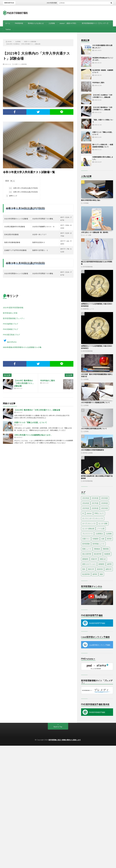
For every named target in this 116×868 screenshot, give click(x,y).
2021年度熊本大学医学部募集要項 (92, 450)
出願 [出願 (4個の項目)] (103, 539)
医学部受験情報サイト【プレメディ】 (95, 23)
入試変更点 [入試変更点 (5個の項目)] (99, 534)
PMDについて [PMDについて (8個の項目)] (99, 513)
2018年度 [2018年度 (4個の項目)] (104, 503)
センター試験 (87, 235)
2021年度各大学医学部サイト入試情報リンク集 (22, 347)
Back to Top (58, 727)
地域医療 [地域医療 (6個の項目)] (107, 554)
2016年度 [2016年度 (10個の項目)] (86, 503)
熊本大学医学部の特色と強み (91, 200)
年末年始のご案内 (48, 380)
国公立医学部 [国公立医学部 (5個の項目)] (87, 554)
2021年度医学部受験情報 (13, 308)
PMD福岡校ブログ (11, 324)
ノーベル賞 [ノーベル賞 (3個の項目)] (101, 529)
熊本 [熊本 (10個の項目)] (84, 569)
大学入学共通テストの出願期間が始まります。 (33, 435)
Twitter (8, 29)
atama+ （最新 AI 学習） (68, 23)
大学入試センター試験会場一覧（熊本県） (95, 232)
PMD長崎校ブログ (11, 329)
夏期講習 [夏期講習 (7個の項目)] (85, 559)
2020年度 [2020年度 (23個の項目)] (95, 508)
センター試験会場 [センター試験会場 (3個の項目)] (88, 529)
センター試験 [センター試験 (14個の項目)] (103, 523)
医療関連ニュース (88, 309)
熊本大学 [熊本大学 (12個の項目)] (91, 569)
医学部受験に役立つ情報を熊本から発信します (65, 740)
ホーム (8, 23)
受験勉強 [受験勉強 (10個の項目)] (97, 549)
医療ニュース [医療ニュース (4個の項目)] (87, 549)
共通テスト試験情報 (21, 64)
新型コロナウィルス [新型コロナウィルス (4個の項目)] (89, 564)
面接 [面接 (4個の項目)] (101, 574)
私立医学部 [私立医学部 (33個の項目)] (86, 574)
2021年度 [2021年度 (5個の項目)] (104, 508)
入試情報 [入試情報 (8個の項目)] (109, 534)
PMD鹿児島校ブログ (11, 335)
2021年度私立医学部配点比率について (94, 429)
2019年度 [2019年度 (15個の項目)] (86, 508)
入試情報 (52, 23)
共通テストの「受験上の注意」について (31, 422)
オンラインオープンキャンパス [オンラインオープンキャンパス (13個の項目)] (93, 518)
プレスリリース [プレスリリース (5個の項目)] (88, 534)
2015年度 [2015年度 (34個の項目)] (104, 498)
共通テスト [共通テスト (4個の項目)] (86, 539)
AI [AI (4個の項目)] (83, 513)
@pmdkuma (10, 342)
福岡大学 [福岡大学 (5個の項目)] (109, 569)
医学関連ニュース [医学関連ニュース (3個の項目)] (98, 544)
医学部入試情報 (88, 453)
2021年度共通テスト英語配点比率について (95, 402)
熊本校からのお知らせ (36, 23)
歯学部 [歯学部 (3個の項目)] (109, 564)
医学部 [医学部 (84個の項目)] (109, 539)
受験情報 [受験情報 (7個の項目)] (106, 549)
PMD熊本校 (19, 23)
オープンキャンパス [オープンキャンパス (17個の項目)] (89, 523)
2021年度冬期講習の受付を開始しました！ (64, 3)
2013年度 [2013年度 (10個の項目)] (86, 498)
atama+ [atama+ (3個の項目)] (89, 513)
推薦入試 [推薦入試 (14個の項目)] (103, 559)
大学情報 (86, 203)
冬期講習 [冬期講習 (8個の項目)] (95, 539)
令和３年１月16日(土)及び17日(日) (23, 188)
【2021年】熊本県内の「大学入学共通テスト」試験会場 (24, 383)
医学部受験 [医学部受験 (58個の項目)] (86, 544)
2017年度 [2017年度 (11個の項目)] (95, 503)
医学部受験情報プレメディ (14, 318)
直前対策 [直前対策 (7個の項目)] (100, 569)
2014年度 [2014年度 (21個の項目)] (95, 498)
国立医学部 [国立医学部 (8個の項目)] (98, 554)
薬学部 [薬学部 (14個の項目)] (95, 574)
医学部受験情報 (88, 267)
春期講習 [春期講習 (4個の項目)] (101, 564)
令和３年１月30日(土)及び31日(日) (23, 192)
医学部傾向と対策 (10, 313)
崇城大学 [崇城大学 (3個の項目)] (94, 559)
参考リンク (12, 196)
